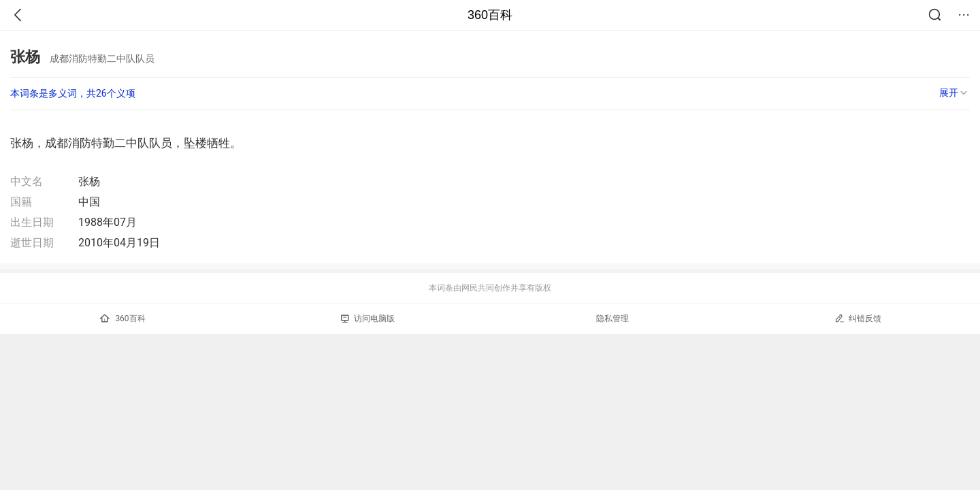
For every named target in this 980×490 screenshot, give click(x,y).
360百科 (490, 15)
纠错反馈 (858, 318)
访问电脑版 (368, 318)
